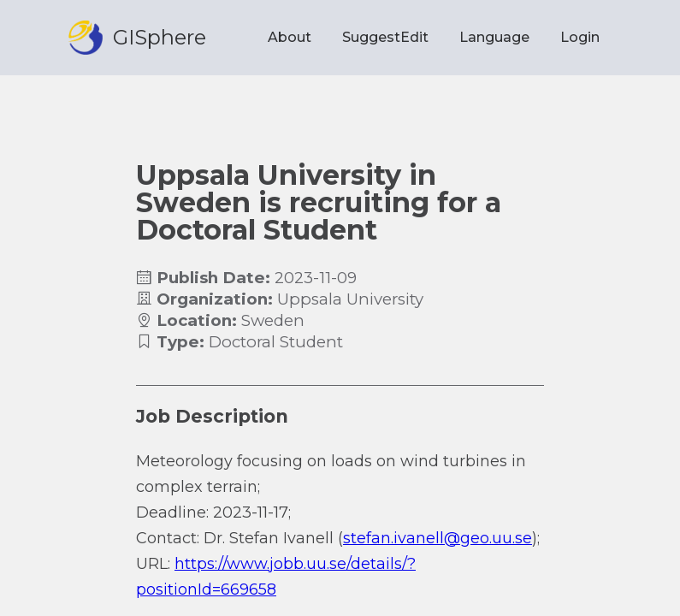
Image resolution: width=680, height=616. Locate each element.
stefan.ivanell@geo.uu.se (438, 538)
